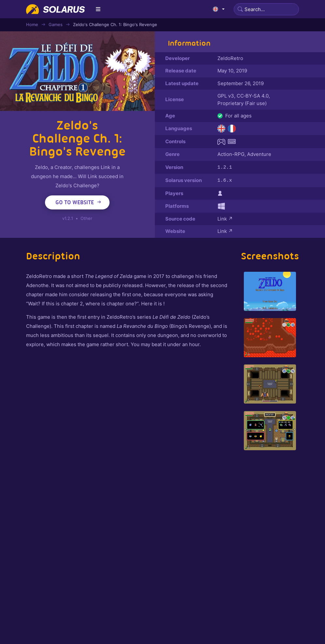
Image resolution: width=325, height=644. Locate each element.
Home (32, 24)
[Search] (266, 9)
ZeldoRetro (230, 58)
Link (225, 218)
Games (56, 24)
